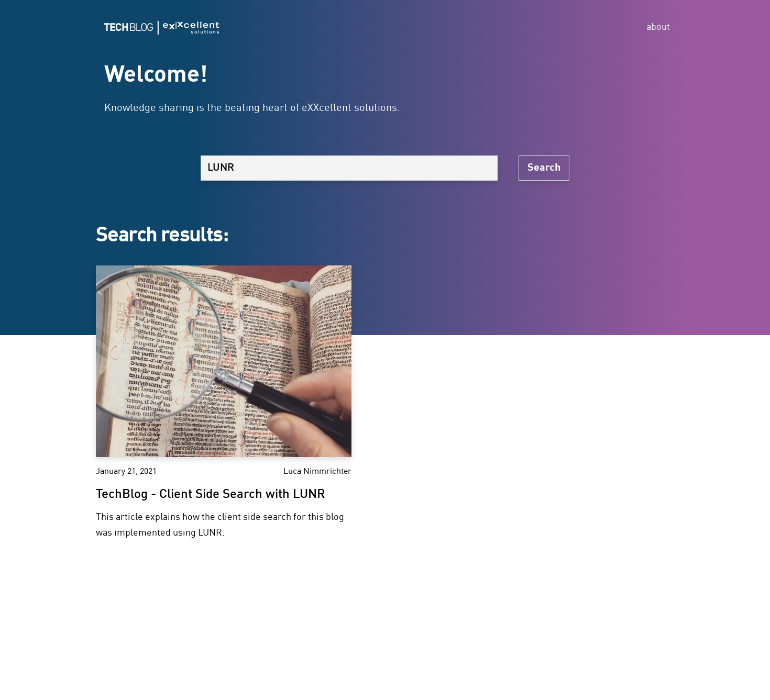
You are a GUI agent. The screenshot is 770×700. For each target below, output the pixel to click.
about (658, 27)
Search (544, 168)
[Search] (349, 168)
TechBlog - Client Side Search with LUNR (211, 495)
